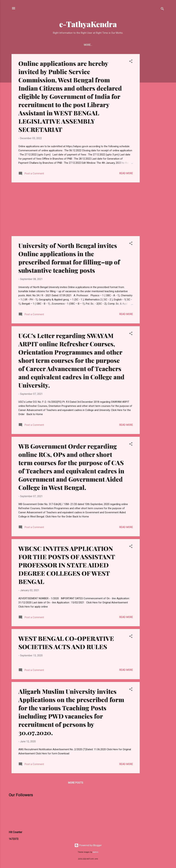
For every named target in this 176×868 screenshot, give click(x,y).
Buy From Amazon (84, 45)
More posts (76, 783)
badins (95, 852)
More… (152, 45)
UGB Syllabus (110, 45)
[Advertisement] (153, 106)
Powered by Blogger (88, 845)
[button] (131, 62)
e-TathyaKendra (88, 24)
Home (23, 45)
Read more (126, 173)
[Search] (162, 9)
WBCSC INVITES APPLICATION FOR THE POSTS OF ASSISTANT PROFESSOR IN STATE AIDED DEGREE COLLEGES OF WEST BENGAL (67, 565)
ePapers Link (134, 45)
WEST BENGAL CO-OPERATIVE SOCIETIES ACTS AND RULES (66, 642)
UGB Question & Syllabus (49, 45)
